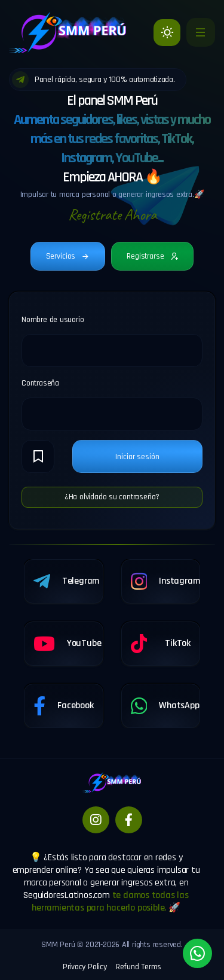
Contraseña (40, 383)
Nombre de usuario (53, 320)
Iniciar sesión (137, 457)
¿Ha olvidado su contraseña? (112, 497)
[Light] (167, 33)
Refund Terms (139, 967)
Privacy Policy (85, 967)
